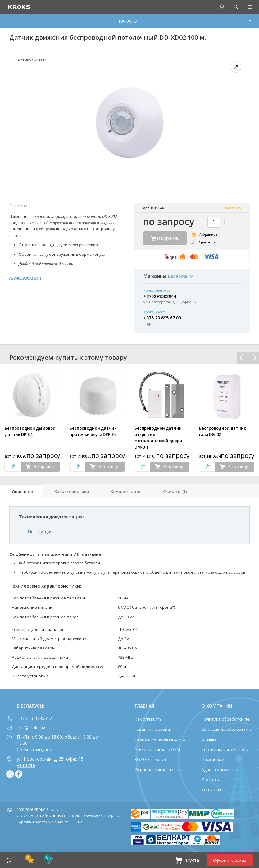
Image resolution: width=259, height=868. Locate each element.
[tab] (21, 491)
